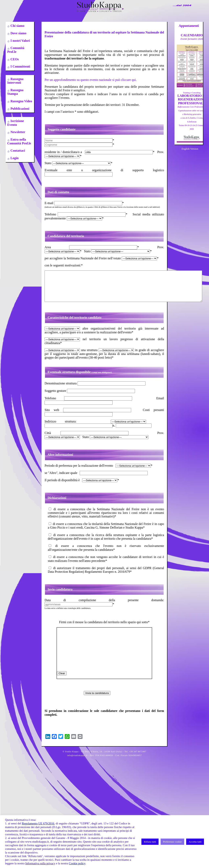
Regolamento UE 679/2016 (38, 823)
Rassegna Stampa (15, 92)
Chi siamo (17, 26)
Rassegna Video (21, 101)
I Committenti (20, 66)
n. (132, 431)
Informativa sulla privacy (40, 863)
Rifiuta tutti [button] (150, 842)
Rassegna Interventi (15, 81)
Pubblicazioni (19, 109)
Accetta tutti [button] (195, 842)
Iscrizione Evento (16, 123)
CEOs (14, 59)
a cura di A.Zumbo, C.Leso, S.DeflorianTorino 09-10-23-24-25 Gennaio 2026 (192, 118)
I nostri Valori (20, 41)
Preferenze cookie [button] (172, 842)
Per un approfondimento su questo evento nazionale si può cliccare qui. (91, 80)
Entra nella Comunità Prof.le (19, 141)
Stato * (78, 163)
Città (87, 439)
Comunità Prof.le (16, 50)
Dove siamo (18, 33)
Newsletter (17, 132)
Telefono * (86, 214)
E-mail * (84, 203)
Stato (115, 443)
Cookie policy (77, 863)
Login (14, 158)
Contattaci (17, 151)
